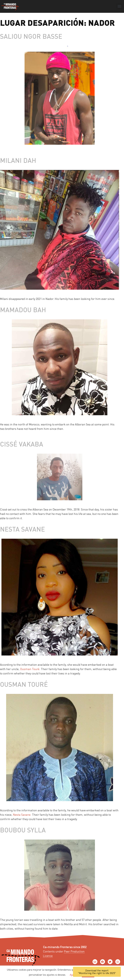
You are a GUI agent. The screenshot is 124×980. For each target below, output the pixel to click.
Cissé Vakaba (22, 444)
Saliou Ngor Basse (31, 36)
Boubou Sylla (23, 830)
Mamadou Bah (23, 310)
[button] (119, 6)
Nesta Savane (22, 529)
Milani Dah (18, 160)
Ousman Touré (30, 669)
